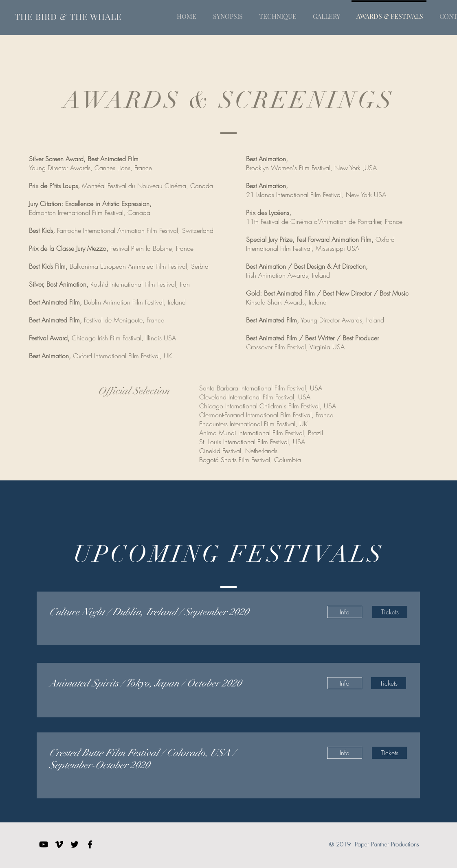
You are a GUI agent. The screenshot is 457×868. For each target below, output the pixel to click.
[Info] (345, 612)
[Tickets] (390, 612)
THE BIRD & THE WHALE (68, 16)
